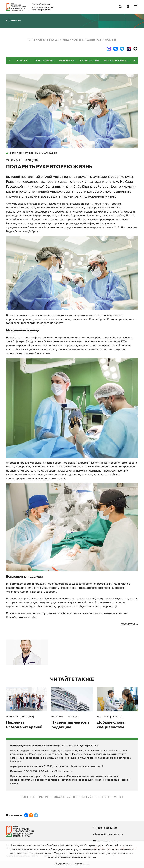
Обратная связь (106, 841)
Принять (80, 864)
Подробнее (62, 863)
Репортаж (67, 61)
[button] (134, 61)
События (22, 61)
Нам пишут (15, 20)
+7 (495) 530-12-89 (105, 828)
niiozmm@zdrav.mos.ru (108, 834)
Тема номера (44, 61)
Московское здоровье (122, 61)
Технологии (89, 61)
